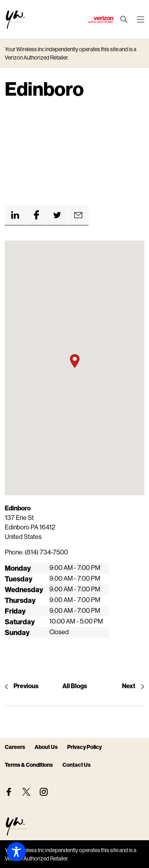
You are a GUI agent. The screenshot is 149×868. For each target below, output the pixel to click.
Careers (15, 747)
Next (133, 686)
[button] (75, 361)
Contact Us (76, 765)
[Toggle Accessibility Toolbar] (16, 852)
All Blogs (75, 686)
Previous (22, 686)
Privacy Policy (84, 747)
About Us (46, 747)
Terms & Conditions (29, 765)
